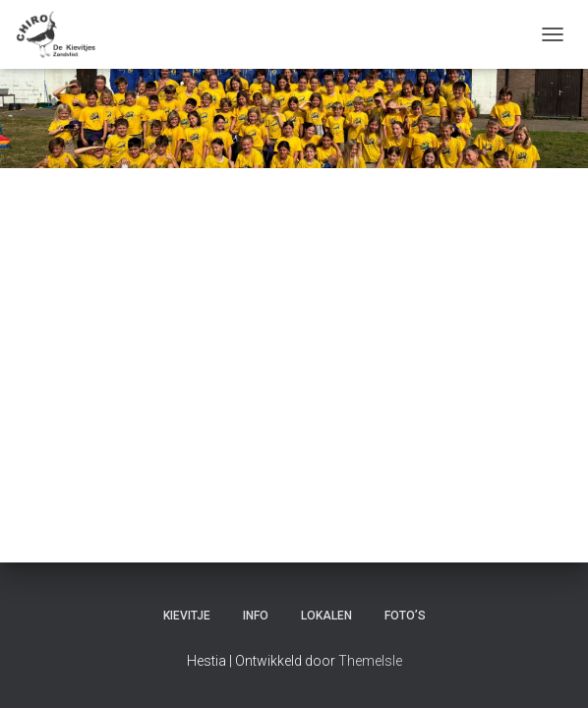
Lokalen (326, 616)
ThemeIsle (370, 661)
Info (256, 616)
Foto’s (405, 616)
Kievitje (187, 616)
